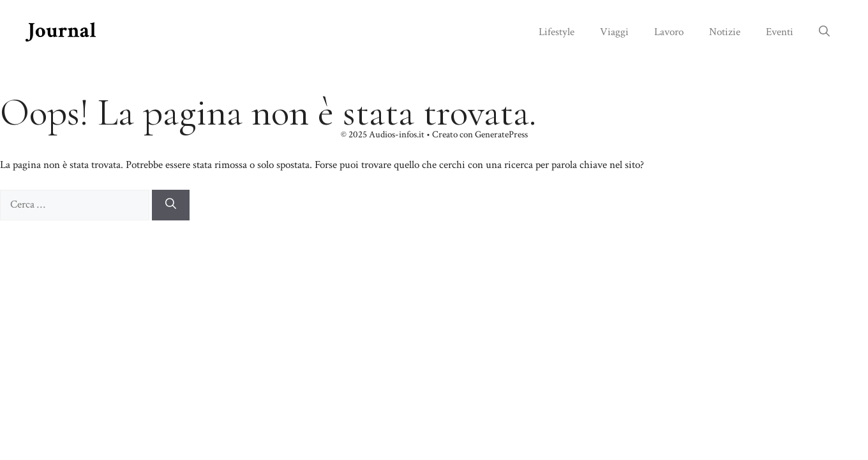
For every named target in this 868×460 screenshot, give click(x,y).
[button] (824, 32)
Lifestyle (557, 32)
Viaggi (614, 32)
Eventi (780, 32)
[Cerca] (171, 205)
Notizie (725, 32)
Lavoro (669, 32)
